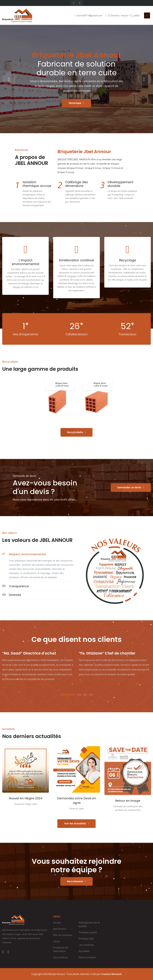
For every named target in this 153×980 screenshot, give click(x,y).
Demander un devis (131, 487)
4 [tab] (91, 695)
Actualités (84, 951)
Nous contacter (87, 957)
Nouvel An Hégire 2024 (26, 798)
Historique (76, 103)
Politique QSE (86, 939)
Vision (57, 941)
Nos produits (77, 432)
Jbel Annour (60, 929)
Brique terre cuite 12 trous (101, 384)
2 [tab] (79, 695)
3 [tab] (85, 695)
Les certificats (86, 945)
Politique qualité (88, 932)
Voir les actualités (77, 824)
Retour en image (128, 801)
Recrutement (77, 881)
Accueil (57, 923)
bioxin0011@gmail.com (89, 15)
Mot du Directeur (63, 935)
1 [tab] (68, 695)
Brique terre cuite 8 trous (62, 384)
